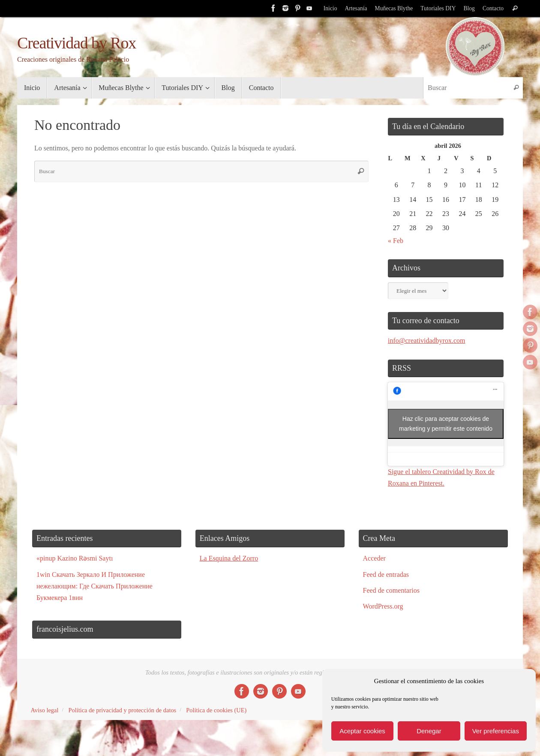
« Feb (396, 241)
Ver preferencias (496, 731)
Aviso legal (45, 710)
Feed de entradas (386, 574)
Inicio (330, 8)
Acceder (374, 558)
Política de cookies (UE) (216, 710)
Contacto (493, 8)
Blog (469, 8)
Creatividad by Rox (76, 43)
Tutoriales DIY (438, 8)
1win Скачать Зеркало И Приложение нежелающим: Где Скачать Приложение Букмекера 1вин (94, 586)
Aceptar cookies (362, 731)
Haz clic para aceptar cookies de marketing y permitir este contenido (446, 424)
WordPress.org (383, 606)
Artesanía (356, 8)
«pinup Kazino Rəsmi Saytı (75, 558)
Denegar (429, 731)
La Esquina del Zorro (229, 558)
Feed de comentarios (391, 590)
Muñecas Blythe (394, 8)
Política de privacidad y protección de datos (122, 710)
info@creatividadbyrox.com (426, 340)
